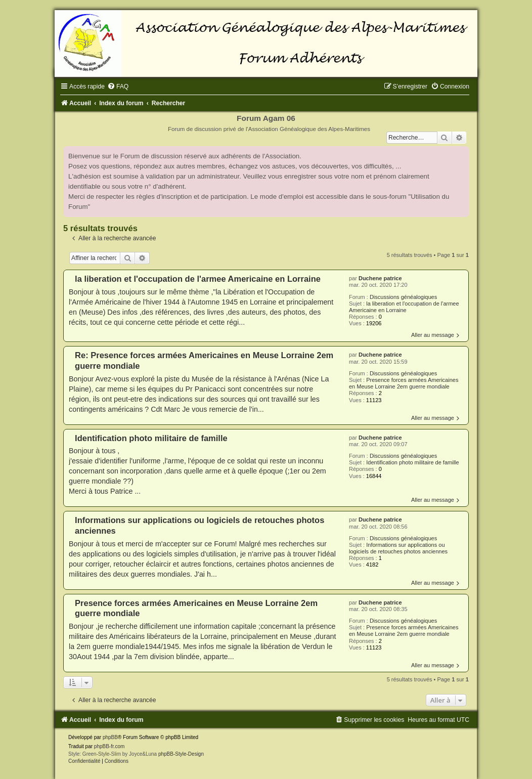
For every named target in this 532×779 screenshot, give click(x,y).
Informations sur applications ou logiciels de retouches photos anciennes (398, 548)
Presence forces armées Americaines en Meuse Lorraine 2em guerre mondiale (404, 383)
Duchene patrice (380, 278)
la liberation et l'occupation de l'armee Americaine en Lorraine (404, 307)
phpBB (110, 737)
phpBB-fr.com (109, 746)
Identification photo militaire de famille (412, 462)
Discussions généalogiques (403, 297)
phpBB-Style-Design (181, 754)
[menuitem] (118, 86)
